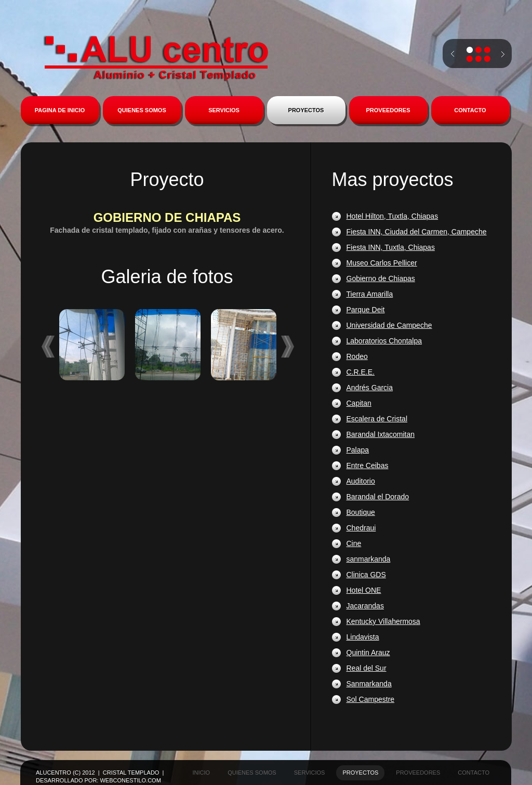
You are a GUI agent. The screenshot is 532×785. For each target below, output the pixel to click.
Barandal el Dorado (378, 497)
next (503, 59)
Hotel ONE (364, 590)
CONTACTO (470, 110)
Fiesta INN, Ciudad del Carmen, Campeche (417, 232)
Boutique (361, 512)
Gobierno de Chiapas (381, 278)
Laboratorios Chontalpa (384, 341)
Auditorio (361, 481)
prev (453, 54)
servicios (310, 773)
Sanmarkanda (369, 684)
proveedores (418, 773)
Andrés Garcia (370, 388)
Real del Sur (367, 668)
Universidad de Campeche (389, 325)
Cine (354, 543)
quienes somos (252, 773)
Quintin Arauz (368, 653)
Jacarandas (365, 606)
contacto (474, 773)
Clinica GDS (366, 575)
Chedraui (361, 528)
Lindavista (363, 637)
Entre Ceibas (368, 465)
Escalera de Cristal (377, 419)
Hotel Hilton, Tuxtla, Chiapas (393, 216)
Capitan (359, 403)
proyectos (360, 773)
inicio (202, 773)
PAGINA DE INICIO (60, 110)
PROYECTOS (306, 110)
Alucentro (156, 58)
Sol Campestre (371, 699)
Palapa (358, 450)
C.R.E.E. (361, 372)
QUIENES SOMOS (142, 110)
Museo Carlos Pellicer (382, 263)
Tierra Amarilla (370, 294)
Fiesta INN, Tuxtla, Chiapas (391, 247)
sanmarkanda (369, 559)
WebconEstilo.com (130, 780)
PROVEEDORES (388, 110)
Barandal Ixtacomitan (381, 434)
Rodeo (357, 356)
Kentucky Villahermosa (383, 621)
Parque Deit (366, 310)
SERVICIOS (224, 110)
